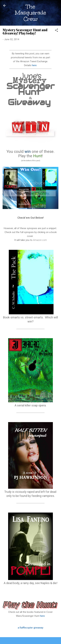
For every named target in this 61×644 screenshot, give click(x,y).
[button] (56, 31)
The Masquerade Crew (30, 13)
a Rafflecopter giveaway (30, 628)
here (34, 65)
